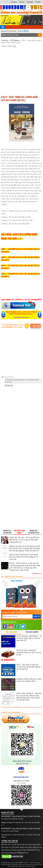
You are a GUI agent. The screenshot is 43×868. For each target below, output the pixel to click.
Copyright (30, 2)
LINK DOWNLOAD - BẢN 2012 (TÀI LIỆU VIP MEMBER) (21, 300)
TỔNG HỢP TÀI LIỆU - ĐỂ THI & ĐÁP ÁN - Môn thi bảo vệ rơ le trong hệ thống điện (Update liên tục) (24, 540)
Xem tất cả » (37, 574)
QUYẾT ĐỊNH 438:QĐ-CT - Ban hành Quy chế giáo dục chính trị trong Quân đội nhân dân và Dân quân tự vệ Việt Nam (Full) (29, 697)
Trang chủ (5, 40)
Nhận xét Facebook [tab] (7, 532)
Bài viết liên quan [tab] (19, 532)
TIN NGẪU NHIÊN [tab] (32, 632)
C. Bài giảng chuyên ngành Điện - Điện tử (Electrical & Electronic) (22, 381)
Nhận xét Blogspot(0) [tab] (34, 532)
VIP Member (15, 40)
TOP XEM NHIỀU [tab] (11, 632)
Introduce (14, 2)
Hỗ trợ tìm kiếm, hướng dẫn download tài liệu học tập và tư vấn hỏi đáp (29, 652)
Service (22, 2)
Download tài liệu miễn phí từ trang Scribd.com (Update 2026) (29, 680)
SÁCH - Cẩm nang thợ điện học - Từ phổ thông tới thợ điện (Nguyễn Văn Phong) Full (29, 667)
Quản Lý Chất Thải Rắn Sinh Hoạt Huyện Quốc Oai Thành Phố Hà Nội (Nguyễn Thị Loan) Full (24, 557)
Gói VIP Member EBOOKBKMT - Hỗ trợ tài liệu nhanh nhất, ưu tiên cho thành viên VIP (29, 638)
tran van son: (6, 835)
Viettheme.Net (6, 864)
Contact (38, 2)
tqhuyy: (4, 822)
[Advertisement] (21, 71)
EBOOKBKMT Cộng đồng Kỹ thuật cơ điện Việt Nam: (21, 816)
